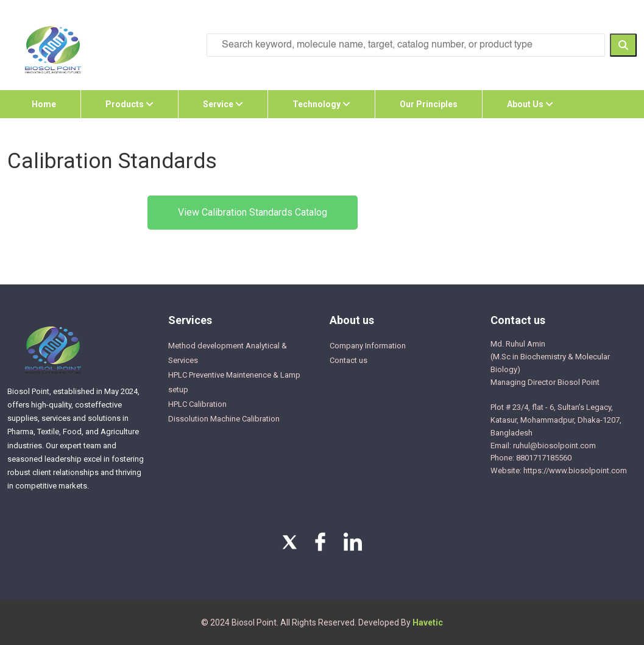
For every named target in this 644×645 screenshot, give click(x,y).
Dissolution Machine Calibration (224, 419)
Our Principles (429, 104)
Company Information (368, 346)
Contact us (349, 360)
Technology (321, 104)
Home (44, 104)
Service (223, 104)
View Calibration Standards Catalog (253, 212)
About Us (530, 104)
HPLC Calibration (197, 404)
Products (129, 104)
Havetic (428, 622)
